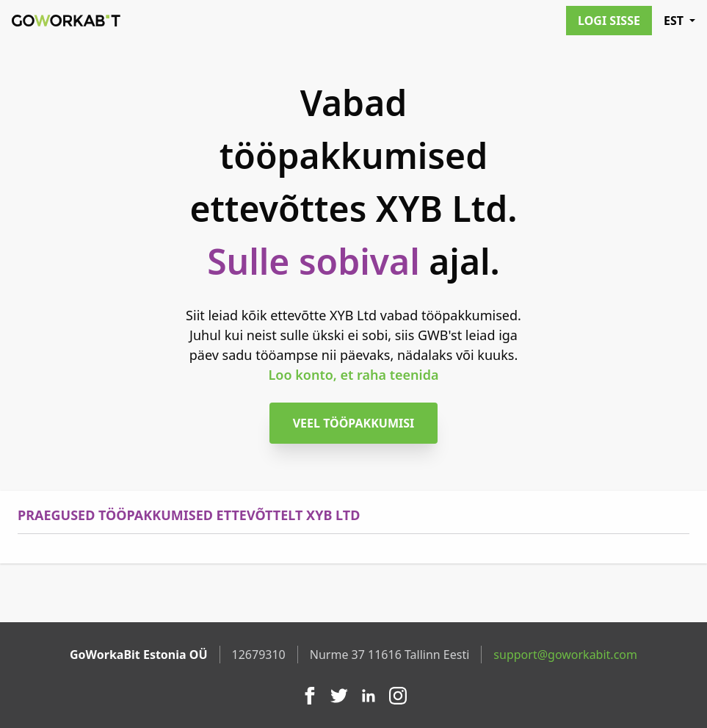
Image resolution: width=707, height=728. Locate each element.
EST (679, 21)
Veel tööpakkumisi (354, 423)
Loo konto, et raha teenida (354, 375)
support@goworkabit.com (565, 655)
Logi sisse (609, 21)
